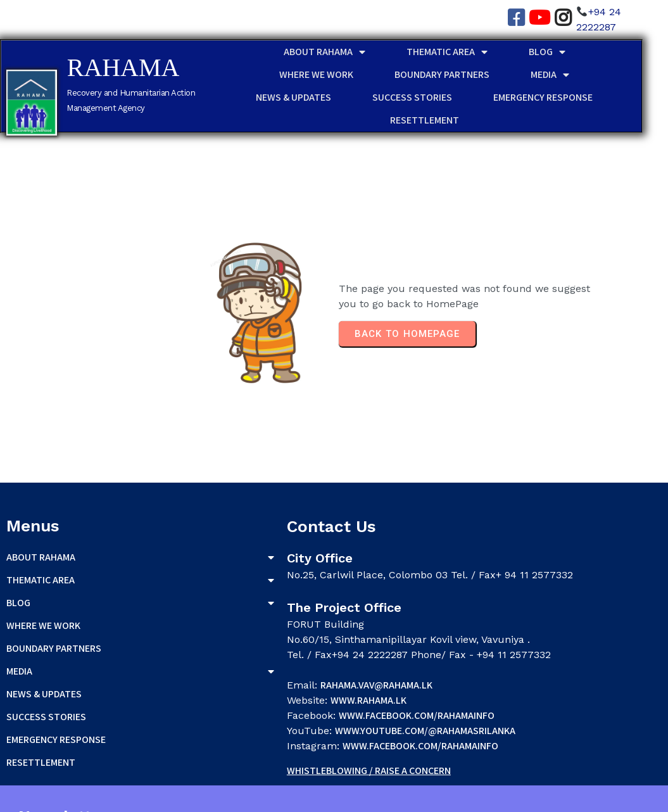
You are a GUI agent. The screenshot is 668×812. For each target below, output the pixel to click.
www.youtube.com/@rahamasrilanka (312, 706)
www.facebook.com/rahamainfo (303, 691)
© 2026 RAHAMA (40, 798)
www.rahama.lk (255, 676)
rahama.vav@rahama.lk (263, 660)
